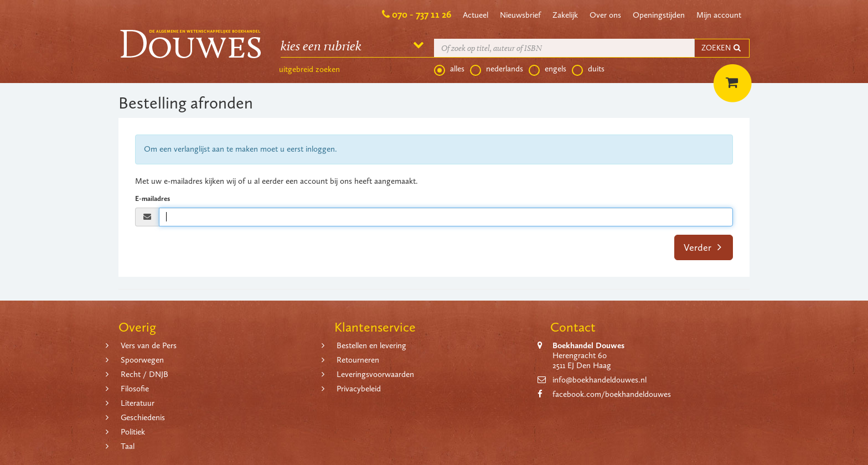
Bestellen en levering (371, 345)
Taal (128, 446)
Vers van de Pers (149, 345)
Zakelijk (565, 15)
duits (588, 69)
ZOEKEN (722, 48)
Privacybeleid (359, 389)
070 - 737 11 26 (422, 14)
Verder (703, 247)
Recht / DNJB (144, 374)
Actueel (476, 15)
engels (547, 69)
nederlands (497, 69)
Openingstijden (659, 15)
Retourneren (358, 360)
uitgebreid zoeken (309, 69)
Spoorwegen (142, 360)
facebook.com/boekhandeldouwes (612, 394)
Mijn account (719, 15)
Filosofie (135, 389)
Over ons (605, 15)
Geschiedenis (143, 417)
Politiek (133, 432)
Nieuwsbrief (520, 15)
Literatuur (138, 403)
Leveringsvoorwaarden (375, 374)
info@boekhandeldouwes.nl (600, 380)
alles (449, 69)
